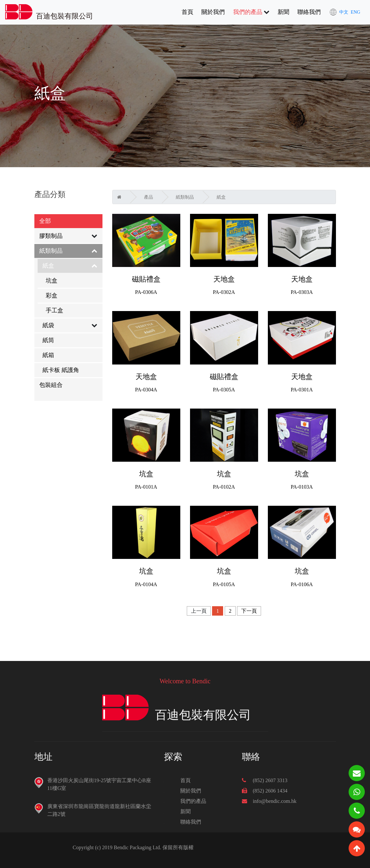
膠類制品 (51, 236)
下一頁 (249, 611)
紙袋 (48, 325)
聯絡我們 (309, 12)
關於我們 (213, 12)
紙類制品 (51, 251)
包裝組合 (51, 385)
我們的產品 (248, 12)
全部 (45, 221)
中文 (344, 12)
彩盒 (52, 295)
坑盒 (52, 281)
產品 (149, 197)
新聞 (283, 12)
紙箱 (48, 355)
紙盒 (48, 266)
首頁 (187, 11)
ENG (355, 12)
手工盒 (54, 310)
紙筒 (48, 340)
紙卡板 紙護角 (61, 370)
